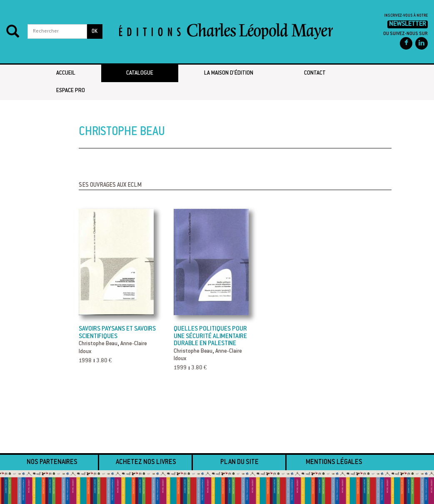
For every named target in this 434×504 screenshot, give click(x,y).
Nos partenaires (52, 462)
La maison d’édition (229, 73)
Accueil (66, 73)
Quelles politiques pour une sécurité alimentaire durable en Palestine (210, 336)
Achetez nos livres (146, 462)
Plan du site (239, 462)
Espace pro (71, 91)
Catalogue (140, 73)
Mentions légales (334, 462)
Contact (315, 73)
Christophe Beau (98, 344)
